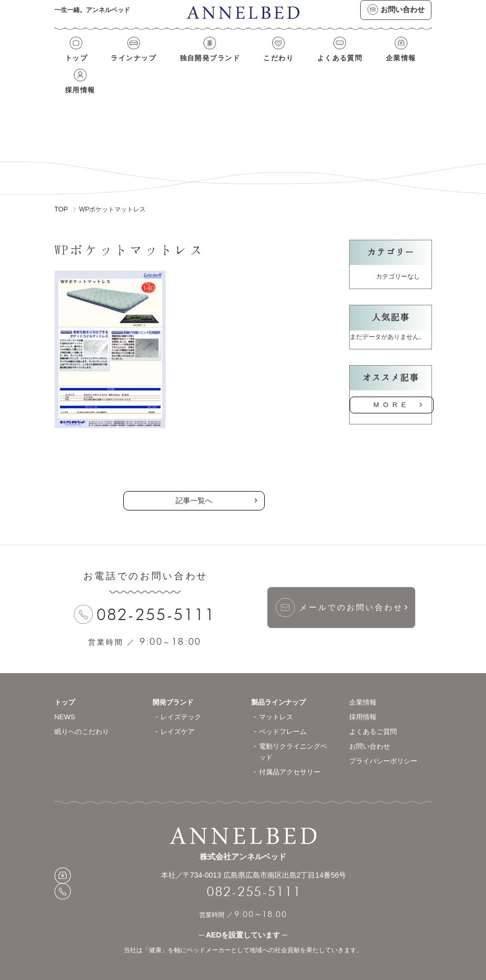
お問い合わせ (371, 725)
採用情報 (403, 67)
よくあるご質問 (375, 710)
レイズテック (182, 695)
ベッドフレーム (285, 710)
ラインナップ (123, 67)
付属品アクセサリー (292, 750)
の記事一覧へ (194, 442)
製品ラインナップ (280, 680)
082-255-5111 (156, 593)
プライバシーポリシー (386, 739)
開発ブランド (175, 680)
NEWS (66, 695)
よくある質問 (305, 67)
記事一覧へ (194, 479)
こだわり (251, 67)
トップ (74, 67)
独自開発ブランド (191, 67)
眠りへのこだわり (84, 710)
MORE (392, 384)
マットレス (277, 695)
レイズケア (179, 710)
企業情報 (358, 67)
